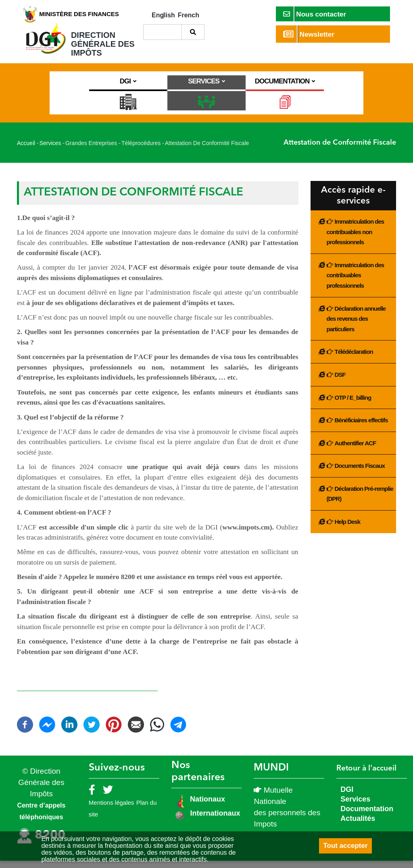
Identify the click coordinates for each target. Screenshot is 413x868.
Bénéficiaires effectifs (361, 427)
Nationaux (206, 806)
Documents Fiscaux (360, 473)
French (189, 15)
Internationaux (215, 820)
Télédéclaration (354, 359)
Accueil (26, 151)
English (163, 15)
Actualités (358, 826)
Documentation (367, 816)
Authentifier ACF (356, 450)
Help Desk (348, 529)
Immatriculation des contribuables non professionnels (356, 239)
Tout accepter (345, 846)
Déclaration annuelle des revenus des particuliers (356, 326)
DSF (340, 382)
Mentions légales (112, 810)
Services (50, 151)
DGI (347, 797)
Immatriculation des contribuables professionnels (356, 282)
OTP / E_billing (353, 405)
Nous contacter (315, 14)
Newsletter (309, 34)
